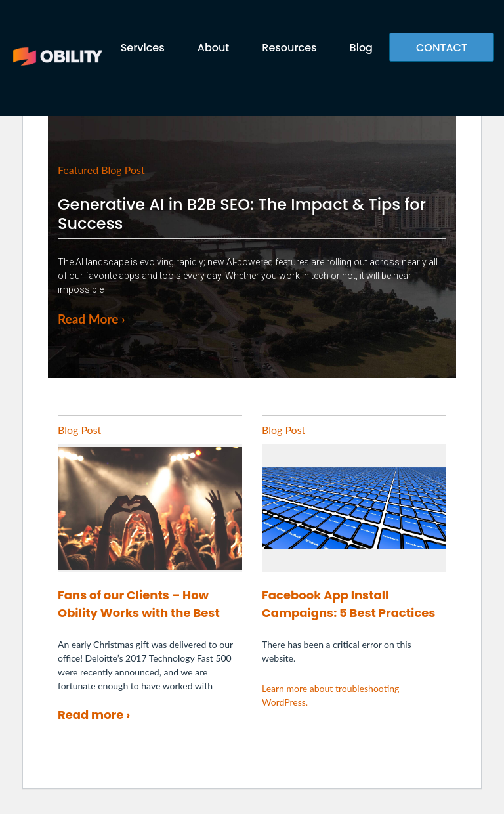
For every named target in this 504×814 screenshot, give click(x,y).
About (214, 48)
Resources (289, 48)
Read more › (94, 715)
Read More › (91, 319)
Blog (361, 48)
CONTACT (442, 48)
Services (143, 48)
